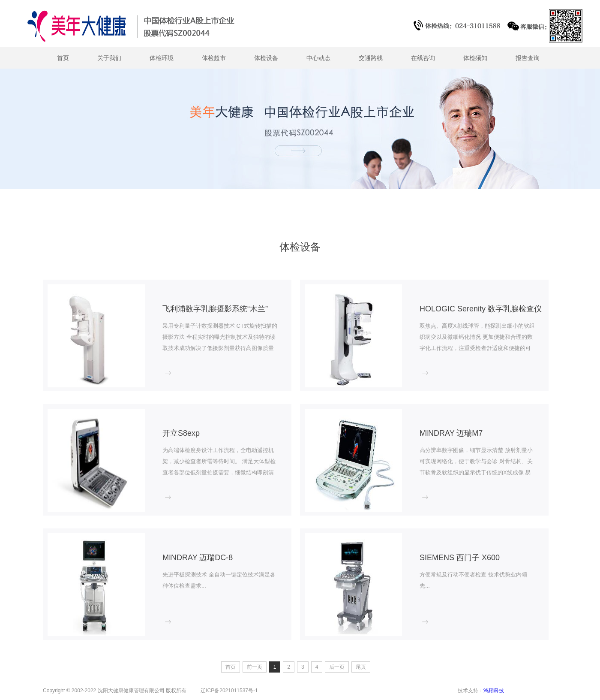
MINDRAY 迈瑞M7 (451, 433)
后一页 (337, 667)
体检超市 (214, 58)
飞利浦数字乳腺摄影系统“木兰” (215, 309)
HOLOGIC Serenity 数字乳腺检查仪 (481, 309)
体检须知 (475, 58)
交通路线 (371, 58)
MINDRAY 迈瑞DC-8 (198, 558)
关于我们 (109, 58)
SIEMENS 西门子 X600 (460, 558)
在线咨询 (423, 58)
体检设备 (266, 58)
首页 (63, 58)
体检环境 (162, 58)
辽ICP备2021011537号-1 (229, 689)
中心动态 (318, 58)
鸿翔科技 (494, 689)
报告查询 (528, 58)
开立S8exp (181, 433)
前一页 (255, 667)
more (172, 375)
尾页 (361, 667)
